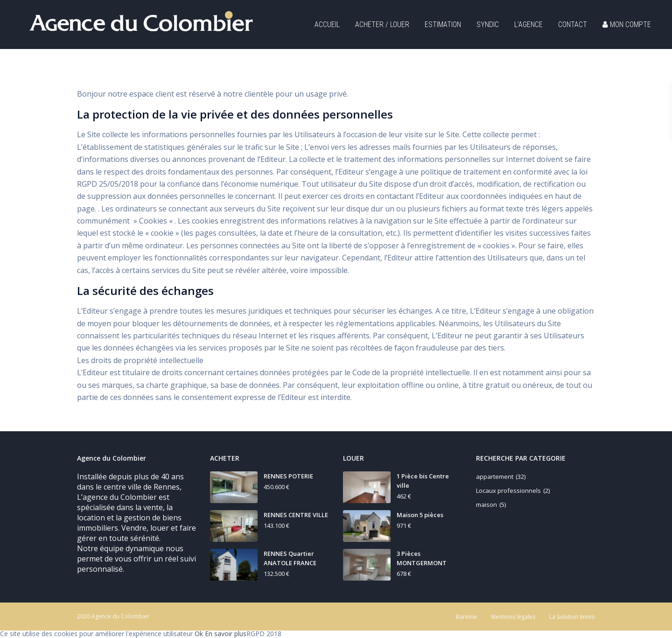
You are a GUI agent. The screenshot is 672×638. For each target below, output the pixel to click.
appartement (495, 477)
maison (486, 505)
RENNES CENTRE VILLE (296, 515)
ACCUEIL (327, 25)
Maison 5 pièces (420, 515)
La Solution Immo (572, 617)
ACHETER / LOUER (382, 25)
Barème (466, 617)
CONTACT (573, 25)
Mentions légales (513, 617)
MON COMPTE (627, 25)
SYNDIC (488, 25)
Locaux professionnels (508, 491)
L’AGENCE (528, 25)
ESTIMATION (443, 25)
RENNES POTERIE (288, 476)
